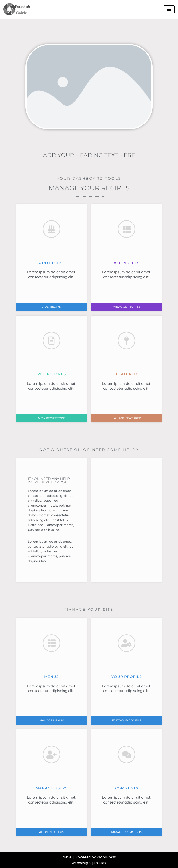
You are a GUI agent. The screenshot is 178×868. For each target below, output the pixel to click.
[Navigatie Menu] (169, 9)
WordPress (106, 857)
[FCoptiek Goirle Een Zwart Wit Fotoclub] (19, 9)
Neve (67, 857)
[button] (51, 307)
